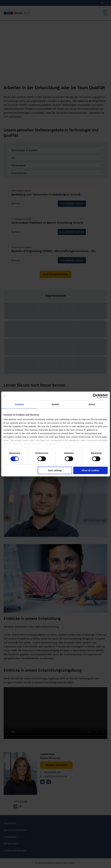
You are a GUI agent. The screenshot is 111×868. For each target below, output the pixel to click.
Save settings (55, 470)
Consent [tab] (19, 404)
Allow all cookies (90, 470)
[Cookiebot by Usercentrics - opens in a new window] (95, 396)
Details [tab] (56, 404)
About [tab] (92, 404)
